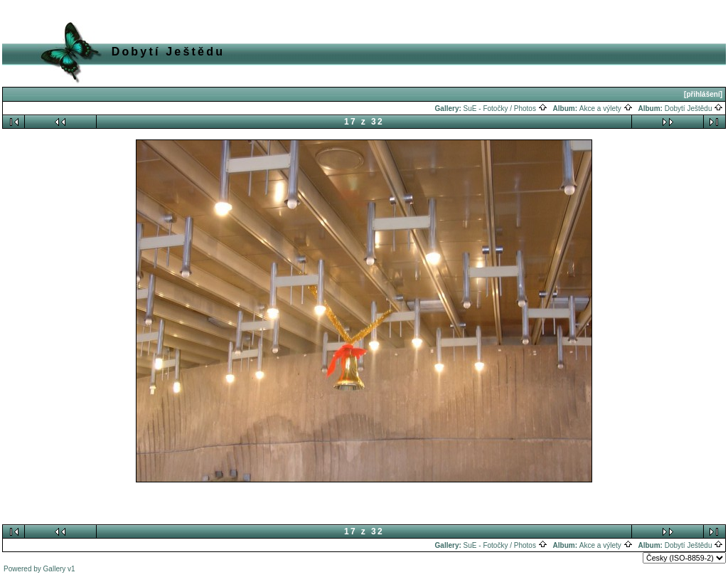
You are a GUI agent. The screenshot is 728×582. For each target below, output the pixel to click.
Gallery (55, 569)
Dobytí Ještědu (694, 109)
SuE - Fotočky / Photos (505, 109)
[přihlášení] (703, 94)
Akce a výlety (606, 109)
